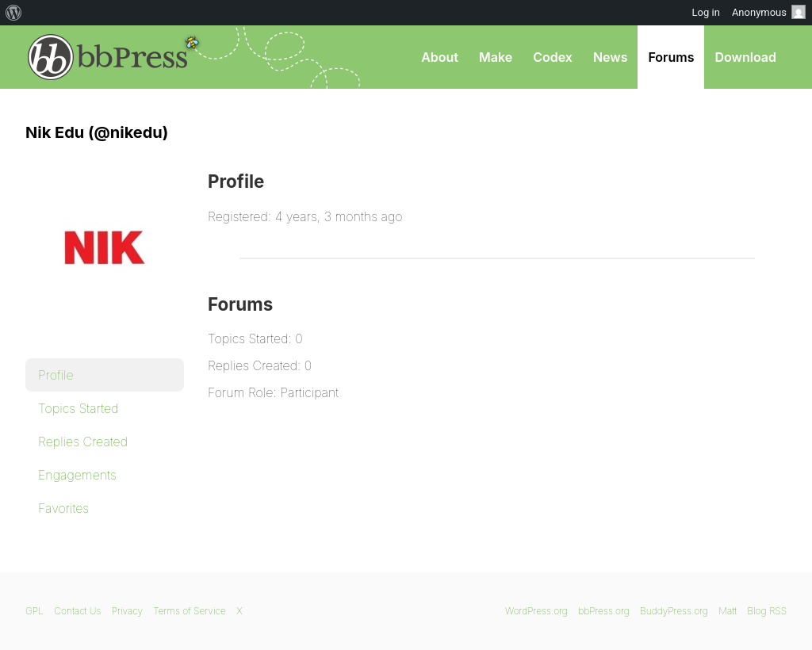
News (611, 57)
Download (745, 57)
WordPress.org (536, 611)
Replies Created (83, 442)
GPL (34, 611)
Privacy (127, 611)
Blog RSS (767, 611)
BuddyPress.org (674, 611)
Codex (553, 57)
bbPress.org (108, 57)
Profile (56, 375)
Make (496, 57)
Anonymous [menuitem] (769, 12)
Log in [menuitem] (706, 12)
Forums (671, 57)
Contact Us (77, 611)
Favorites (63, 508)
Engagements (77, 475)
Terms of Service (189, 611)
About (440, 57)
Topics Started (78, 408)
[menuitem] (14, 13)
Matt (728, 611)
